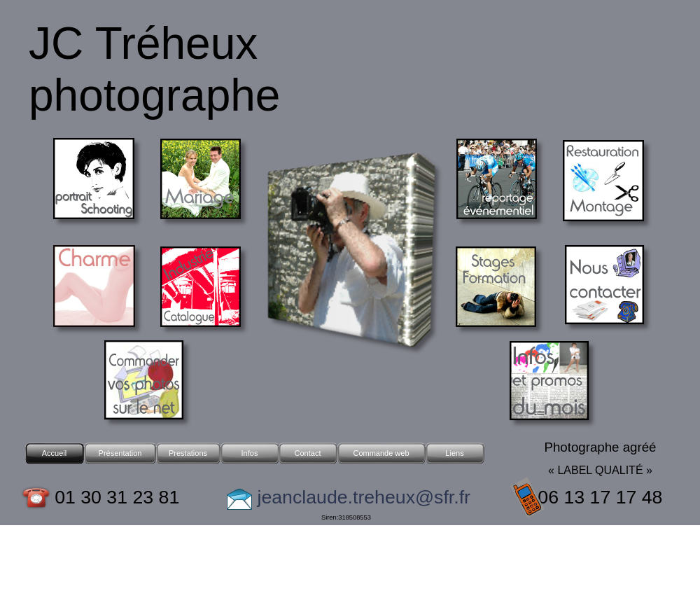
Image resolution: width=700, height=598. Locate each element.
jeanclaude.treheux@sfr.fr (361, 497)
